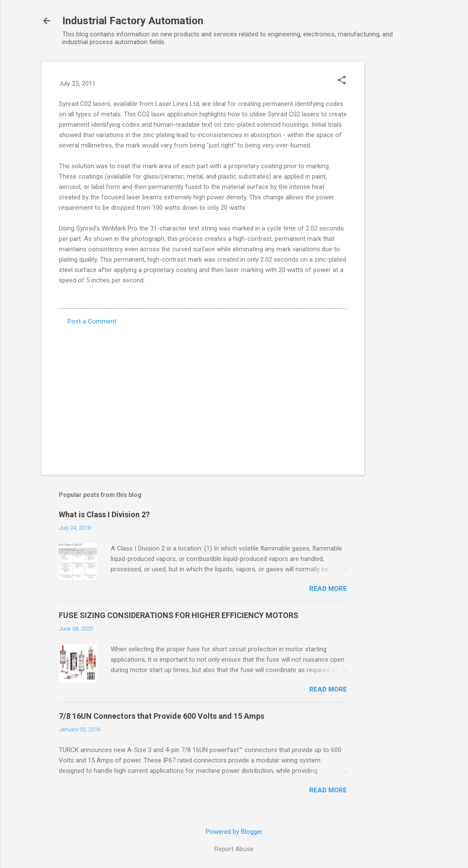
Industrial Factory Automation (133, 21)
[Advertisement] (399, 192)
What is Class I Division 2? (104, 514)
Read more (328, 589)
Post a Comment (92, 321)
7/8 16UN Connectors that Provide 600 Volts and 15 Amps (162, 716)
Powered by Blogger (234, 832)
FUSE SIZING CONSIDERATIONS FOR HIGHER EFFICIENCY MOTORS (179, 615)
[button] (342, 81)
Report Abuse (234, 849)
